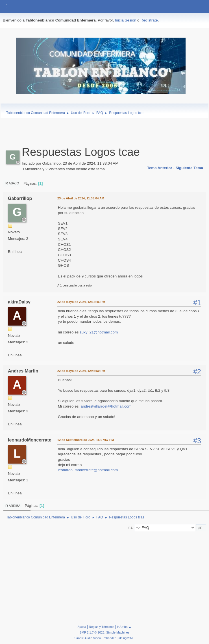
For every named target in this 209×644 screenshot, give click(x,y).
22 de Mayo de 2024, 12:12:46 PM (81, 302)
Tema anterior (160, 168)
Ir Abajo (12, 183)
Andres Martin (23, 371)
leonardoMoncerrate (30, 440)
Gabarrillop (20, 198)
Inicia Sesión (126, 20)
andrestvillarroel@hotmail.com (106, 406)
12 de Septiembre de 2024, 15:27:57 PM (86, 440)
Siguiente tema (189, 168)
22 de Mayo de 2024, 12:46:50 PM (81, 371)
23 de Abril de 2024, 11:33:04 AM (81, 198)
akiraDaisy (19, 302)
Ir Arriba (13, 506)
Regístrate (149, 20)
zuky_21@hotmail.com (99, 332)
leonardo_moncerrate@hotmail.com (88, 470)
